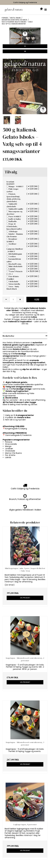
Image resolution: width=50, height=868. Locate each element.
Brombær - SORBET (12, 240)
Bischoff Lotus (14, 264)
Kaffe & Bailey (14, 219)
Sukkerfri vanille (15, 209)
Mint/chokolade (14, 266)
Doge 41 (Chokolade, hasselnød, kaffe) (14, 226)
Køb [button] (37, 299)
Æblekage (12, 231)
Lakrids (11, 269)
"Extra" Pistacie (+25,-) (15, 273)
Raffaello (12, 221)
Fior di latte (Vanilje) (13, 278)
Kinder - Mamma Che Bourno (15, 235)
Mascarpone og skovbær (14, 213)
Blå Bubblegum (14, 254)
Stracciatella (13, 284)
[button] (25, 46)
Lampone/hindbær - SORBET (15, 249)
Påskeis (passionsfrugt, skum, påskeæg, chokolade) (14, 198)
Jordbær (11, 244)
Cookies (11, 256)
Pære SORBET (14, 216)
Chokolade (12, 281)
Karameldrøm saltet (14, 260)
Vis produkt (25, 598)
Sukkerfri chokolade (12, 205)
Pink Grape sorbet (12, 190)
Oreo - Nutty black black (13, 288)
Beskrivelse (8, 336)
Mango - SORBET (15, 186)
